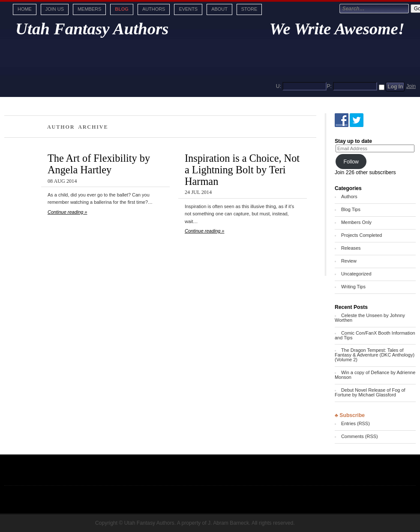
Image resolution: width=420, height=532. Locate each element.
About (219, 9)
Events (188, 9)
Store (249, 9)
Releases (351, 248)
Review (349, 261)
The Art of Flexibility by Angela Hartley (99, 164)
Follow (351, 162)
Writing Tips (353, 287)
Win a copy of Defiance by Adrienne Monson (375, 375)
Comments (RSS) (360, 436)
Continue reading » (67, 212)
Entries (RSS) (355, 423)
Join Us (55, 9)
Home (25, 9)
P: (329, 86)
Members (89, 9)
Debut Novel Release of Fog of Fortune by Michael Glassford (370, 392)
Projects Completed (361, 235)
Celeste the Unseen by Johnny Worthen (370, 318)
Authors (154, 9)
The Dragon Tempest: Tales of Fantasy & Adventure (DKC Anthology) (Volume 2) (375, 355)
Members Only (356, 222)
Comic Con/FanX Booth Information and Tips (375, 335)
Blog (122, 9)
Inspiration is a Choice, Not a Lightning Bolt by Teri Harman (242, 170)
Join (411, 86)
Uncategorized (356, 274)
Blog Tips (351, 209)
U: (279, 86)
